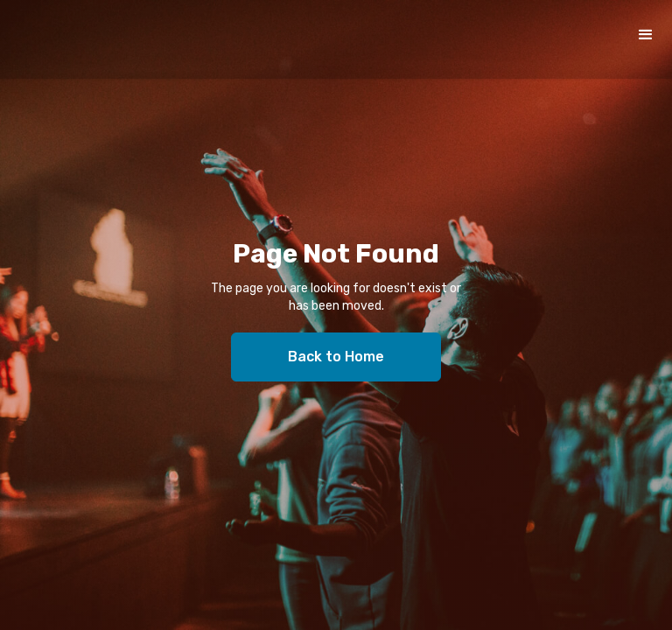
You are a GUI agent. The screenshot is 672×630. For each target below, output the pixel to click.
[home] (144, 39)
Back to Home (336, 357)
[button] (646, 35)
